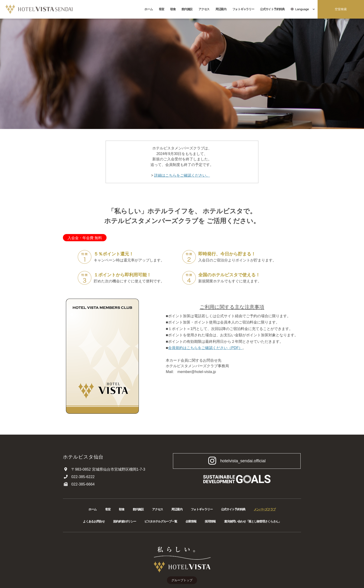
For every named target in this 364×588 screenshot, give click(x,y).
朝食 (173, 9)
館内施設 (187, 9)
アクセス (204, 9)
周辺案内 (221, 9)
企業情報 (191, 521)
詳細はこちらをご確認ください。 (182, 175)
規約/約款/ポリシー (124, 521)
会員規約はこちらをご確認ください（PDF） (205, 348)
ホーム (148, 9)
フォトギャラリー (243, 9)
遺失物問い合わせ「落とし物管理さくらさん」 (253, 521)
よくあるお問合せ (94, 521)
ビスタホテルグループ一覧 (161, 521)
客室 (161, 9)
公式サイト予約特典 (272, 9)
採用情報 (210, 521)
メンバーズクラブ (265, 509)
